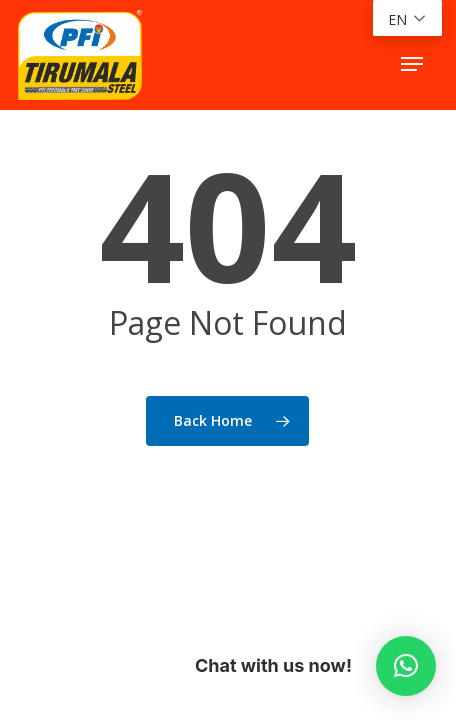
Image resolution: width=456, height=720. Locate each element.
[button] (412, 64)
